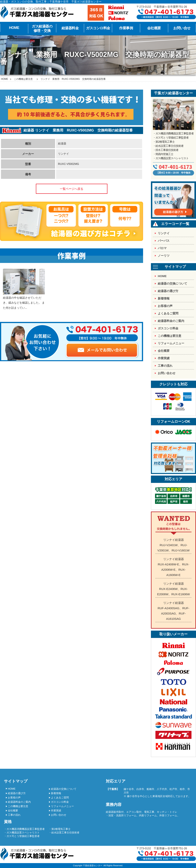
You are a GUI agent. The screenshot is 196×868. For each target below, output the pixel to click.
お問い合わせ (167, 373)
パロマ (162, 248)
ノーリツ (164, 256)
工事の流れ (165, 366)
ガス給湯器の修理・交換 (42, 28)
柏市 (182, 789)
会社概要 (154, 28)
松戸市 (173, 789)
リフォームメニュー (171, 343)
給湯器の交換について (172, 283)
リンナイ (164, 233)
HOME (14, 28)
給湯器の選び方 (168, 291)
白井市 (140, 789)
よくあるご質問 (168, 313)
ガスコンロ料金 (98, 28)
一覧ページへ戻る (72, 189)
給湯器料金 (70, 28)
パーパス (164, 241)
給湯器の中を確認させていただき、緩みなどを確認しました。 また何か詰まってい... (24, 289)
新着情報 (164, 298)
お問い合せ (182, 28)
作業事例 (126, 28)
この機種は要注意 (23, 79)
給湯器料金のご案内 (171, 321)
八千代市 (162, 789)
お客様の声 (165, 306)
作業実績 (164, 358)
